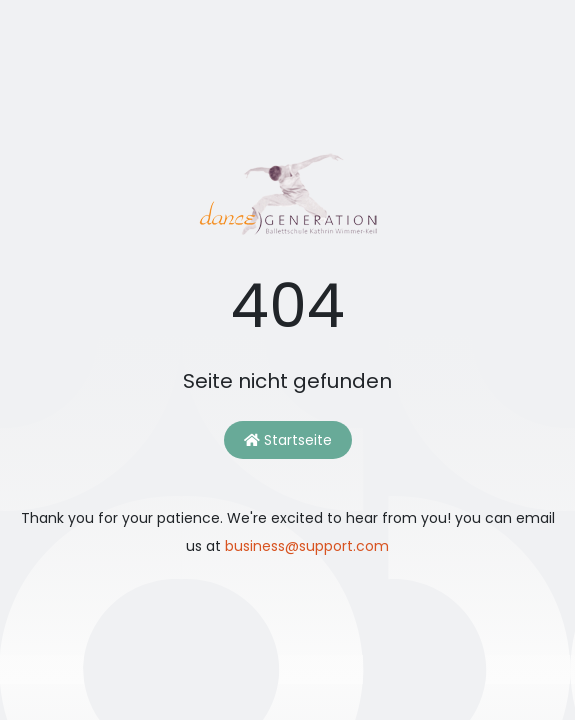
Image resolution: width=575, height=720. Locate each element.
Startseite (288, 440)
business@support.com (307, 546)
